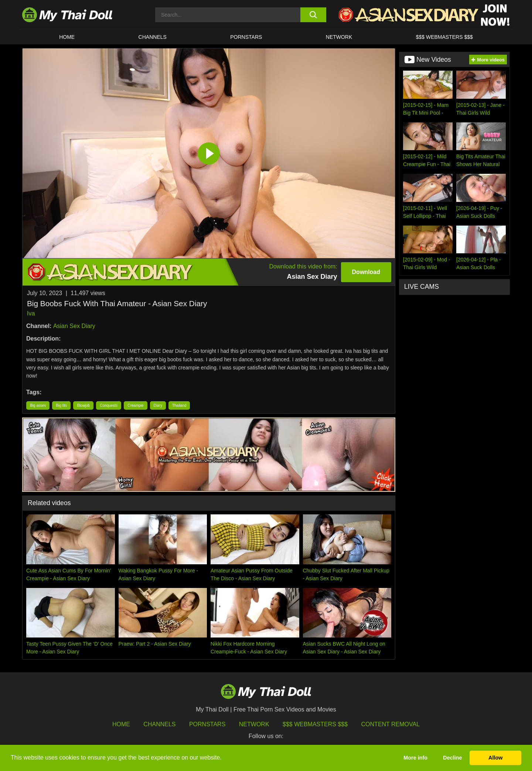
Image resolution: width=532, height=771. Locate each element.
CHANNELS (153, 37)
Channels (159, 724)
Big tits (61, 405)
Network (339, 37)
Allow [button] (495, 758)
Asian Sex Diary (74, 326)
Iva (31, 313)
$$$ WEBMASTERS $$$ (444, 37)
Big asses (38, 405)
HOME (67, 37)
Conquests (109, 405)
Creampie (135, 405)
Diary (158, 405)
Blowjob (83, 405)
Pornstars (246, 37)
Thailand (179, 405)
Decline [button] (452, 758)
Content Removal (391, 724)
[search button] (313, 15)
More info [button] (415, 758)
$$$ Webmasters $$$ (315, 724)
